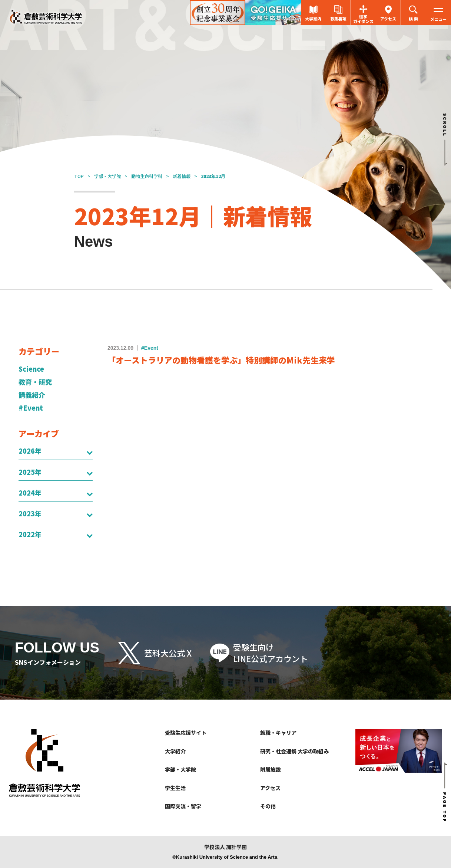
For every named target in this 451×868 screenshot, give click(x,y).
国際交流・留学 (183, 806)
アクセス (270, 788)
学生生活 (175, 788)
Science (31, 369)
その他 (268, 806)
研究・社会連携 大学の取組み (294, 751)
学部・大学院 (107, 176)
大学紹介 (175, 751)
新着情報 (182, 176)
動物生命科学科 (147, 176)
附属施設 (271, 769)
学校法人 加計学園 (225, 847)
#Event (31, 408)
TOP (79, 176)
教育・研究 (35, 382)
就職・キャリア (278, 733)
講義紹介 (32, 395)
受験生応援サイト (186, 733)
